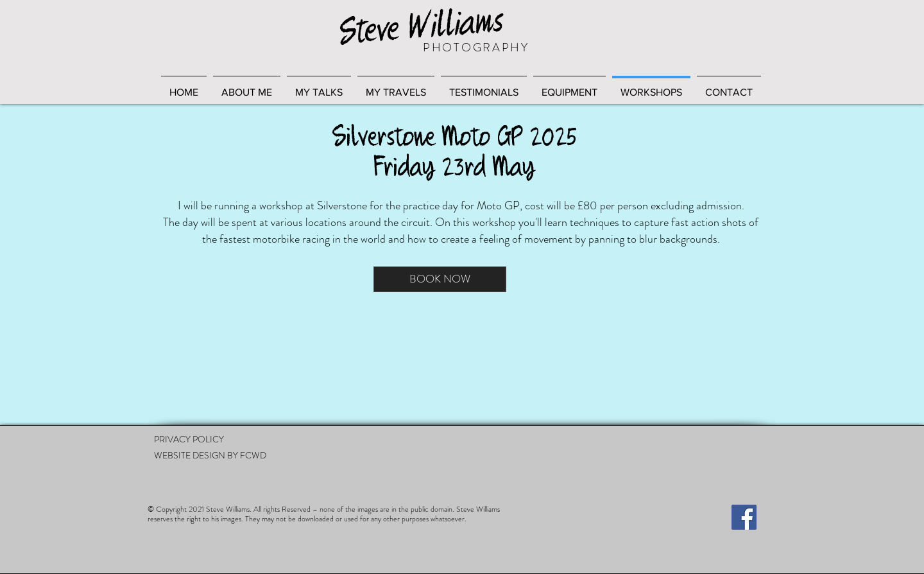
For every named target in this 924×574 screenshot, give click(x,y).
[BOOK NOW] (440, 279)
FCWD (253, 455)
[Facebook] (744, 517)
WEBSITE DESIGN (190, 455)
